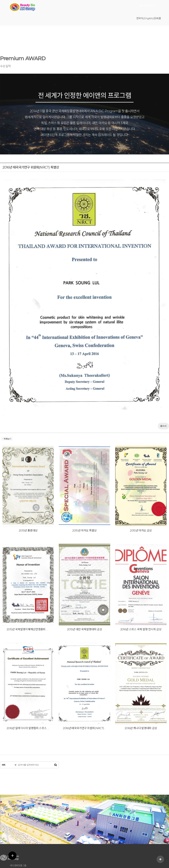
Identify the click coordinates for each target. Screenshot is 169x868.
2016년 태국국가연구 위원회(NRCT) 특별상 (84, 693)
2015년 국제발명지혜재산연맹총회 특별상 (28, 594)
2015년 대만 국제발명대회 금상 (84, 594)
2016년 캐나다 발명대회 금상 (141, 693)
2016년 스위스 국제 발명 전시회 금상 (141, 594)
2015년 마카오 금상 (141, 496)
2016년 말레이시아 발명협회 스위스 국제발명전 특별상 (28, 693)
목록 (163, 391)
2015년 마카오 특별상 (84, 496)
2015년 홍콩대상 (28, 496)
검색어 (0, 50)
